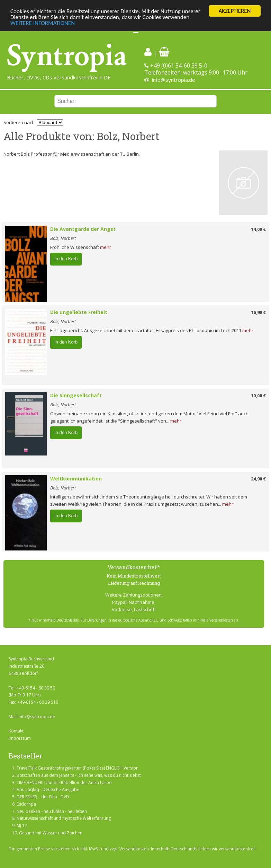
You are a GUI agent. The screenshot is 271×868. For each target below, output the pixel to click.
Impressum (20, 738)
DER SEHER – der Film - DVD (43, 797)
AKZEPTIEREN (234, 11)
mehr (106, 247)
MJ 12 (22, 826)
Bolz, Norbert (63, 238)
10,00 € (258, 396)
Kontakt (16, 731)
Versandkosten (134, 849)
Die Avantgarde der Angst (83, 229)
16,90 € (258, 312)
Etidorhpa (26, 804)
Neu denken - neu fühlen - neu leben (52, 811)
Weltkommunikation (76, 479)
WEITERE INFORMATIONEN (43, 23)
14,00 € (258, 229)
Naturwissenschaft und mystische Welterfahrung (64, 818)
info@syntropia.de (174, 80)
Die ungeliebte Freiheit (79, 312)
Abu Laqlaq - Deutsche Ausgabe (48, 789)
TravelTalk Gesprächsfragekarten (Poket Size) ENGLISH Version (78, 768)
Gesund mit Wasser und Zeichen (51, 833)
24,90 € (258, 479)
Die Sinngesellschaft (76, 395)
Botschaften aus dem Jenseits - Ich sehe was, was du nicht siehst (79, 775)
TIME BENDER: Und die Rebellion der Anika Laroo (64, 782)
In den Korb (66, 259)
